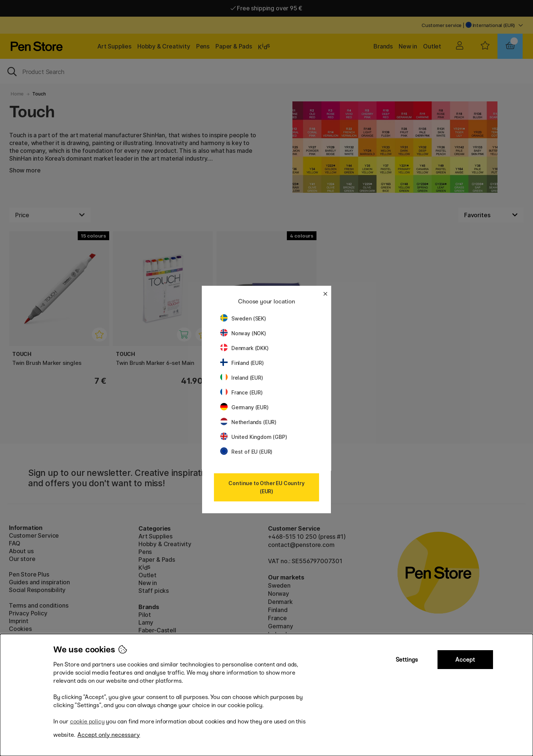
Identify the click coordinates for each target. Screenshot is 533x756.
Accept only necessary (109, 735)
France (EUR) (242, 392)
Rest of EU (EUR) (246, 452)
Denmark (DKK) (244, 348)
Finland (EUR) (242, 363)
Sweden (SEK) (243, 318)
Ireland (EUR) (242, 378)
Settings (407, 660)
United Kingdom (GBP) (254, 437)
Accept (465, 660)
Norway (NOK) (243, 333)
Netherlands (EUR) (248, 422)
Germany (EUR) (244, 407)
